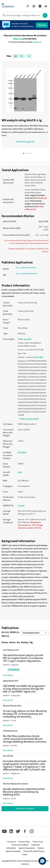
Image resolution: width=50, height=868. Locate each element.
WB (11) (5, 636)
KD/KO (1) (15, 632)
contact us (37, 42)
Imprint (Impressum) (27, 848)
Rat (18, 642)
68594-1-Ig (18, 39)
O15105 (21, 505)
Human (5, 642)
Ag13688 (27, 339)
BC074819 (39, 357)
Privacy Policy (24, 842)
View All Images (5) (25, 142)
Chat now (42, 25)
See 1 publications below (26, 267)
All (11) (5, 632)
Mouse (13, 642)
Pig (31, 642)
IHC (29, 56)
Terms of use (38, 842)
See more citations (25, 809)
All (16, 56)
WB (22, 56)
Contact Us (12, 842)
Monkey (25, 642)
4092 (20, 472)
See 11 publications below (27, 274)
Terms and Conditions (20, 845)
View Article (8, 675)
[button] (42, 861)
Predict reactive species (29, 419)
